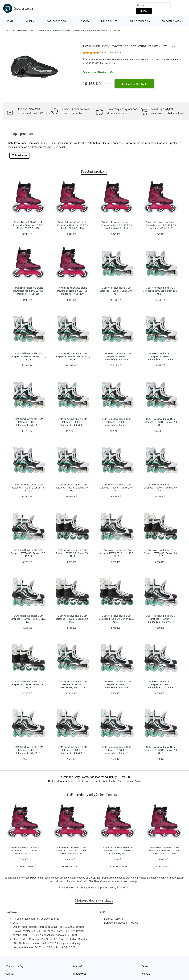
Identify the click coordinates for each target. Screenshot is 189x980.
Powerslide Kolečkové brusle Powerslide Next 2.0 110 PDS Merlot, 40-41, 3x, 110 (117, 225)
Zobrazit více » (107, 63)
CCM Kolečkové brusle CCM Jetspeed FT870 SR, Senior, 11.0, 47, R (28, 619)
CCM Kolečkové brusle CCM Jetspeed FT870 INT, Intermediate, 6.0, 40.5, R (72, 750)
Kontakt (146, 974)
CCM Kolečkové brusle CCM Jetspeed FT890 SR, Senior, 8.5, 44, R (117, 488)
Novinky (9, 974)
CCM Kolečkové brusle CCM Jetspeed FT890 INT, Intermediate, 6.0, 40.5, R (72, 422)
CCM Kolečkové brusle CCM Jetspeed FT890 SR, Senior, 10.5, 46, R (28, 356)
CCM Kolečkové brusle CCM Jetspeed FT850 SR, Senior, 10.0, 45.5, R (117, 619)
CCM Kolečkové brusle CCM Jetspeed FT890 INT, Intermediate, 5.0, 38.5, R (161, 356)
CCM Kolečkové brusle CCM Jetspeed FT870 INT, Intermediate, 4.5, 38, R (117, 684)
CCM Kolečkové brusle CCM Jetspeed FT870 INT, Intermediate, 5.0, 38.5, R (161, 684)
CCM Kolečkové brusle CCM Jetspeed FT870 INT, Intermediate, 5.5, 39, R (28, 750)
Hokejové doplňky (56, 21)
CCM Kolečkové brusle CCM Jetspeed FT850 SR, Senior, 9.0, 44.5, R (72, 619)
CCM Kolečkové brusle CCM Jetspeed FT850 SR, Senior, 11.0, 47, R (28, 684)
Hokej (28, 21)
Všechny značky (14, 966)
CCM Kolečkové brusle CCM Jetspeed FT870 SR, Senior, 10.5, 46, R (117, 553)
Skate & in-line (51, 30)
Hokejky (84, 21)
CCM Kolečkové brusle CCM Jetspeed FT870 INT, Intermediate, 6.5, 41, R (117, 750)
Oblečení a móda (171, 21)
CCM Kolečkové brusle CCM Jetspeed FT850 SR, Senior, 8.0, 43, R (161, 553)
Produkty (17, 30)
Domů (10, 21)
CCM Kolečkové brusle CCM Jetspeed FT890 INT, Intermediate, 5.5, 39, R (28, 422)
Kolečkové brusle (92, 781)
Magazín (78, 966)
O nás (145, 966)
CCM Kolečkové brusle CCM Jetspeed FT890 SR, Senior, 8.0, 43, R (72, 488)
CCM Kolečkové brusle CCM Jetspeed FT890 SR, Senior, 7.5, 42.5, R (28, 488)
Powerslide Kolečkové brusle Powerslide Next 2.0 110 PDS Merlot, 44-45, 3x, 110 (28, 291)
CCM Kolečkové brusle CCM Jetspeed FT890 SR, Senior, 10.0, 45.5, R (161, 291)
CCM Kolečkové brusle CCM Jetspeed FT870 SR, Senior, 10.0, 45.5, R (28, 553)
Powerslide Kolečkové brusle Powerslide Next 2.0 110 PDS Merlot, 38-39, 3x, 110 (73, 225)
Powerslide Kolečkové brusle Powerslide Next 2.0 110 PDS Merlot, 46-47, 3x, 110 (73, 291)
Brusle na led (109, 21)
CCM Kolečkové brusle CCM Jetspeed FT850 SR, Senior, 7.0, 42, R (72, 553)
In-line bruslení (139, 21)
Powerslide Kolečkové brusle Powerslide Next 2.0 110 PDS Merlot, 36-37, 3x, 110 (28, 225)
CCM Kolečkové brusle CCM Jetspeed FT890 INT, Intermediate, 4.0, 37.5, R (72, 684)
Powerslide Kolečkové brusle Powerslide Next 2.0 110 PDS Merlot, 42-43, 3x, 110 (161, 225)
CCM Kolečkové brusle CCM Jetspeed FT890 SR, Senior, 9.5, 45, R (117, 291)
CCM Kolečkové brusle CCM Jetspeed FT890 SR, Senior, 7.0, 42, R (161, 422)
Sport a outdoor (29, 30)
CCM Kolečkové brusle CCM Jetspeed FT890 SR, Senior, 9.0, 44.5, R (161, 488)
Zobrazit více (20, 155)
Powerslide (173, 60)
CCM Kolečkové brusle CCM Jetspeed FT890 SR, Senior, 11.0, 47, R (72, 356)
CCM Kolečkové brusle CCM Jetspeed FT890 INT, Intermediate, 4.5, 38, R (117, 356)
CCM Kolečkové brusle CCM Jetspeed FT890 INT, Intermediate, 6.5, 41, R (117, 422)
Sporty (40, 30)
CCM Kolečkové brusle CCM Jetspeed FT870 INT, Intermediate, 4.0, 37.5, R (161, 619)
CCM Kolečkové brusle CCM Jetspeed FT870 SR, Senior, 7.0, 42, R (161, 750)
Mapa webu (80, 974)
